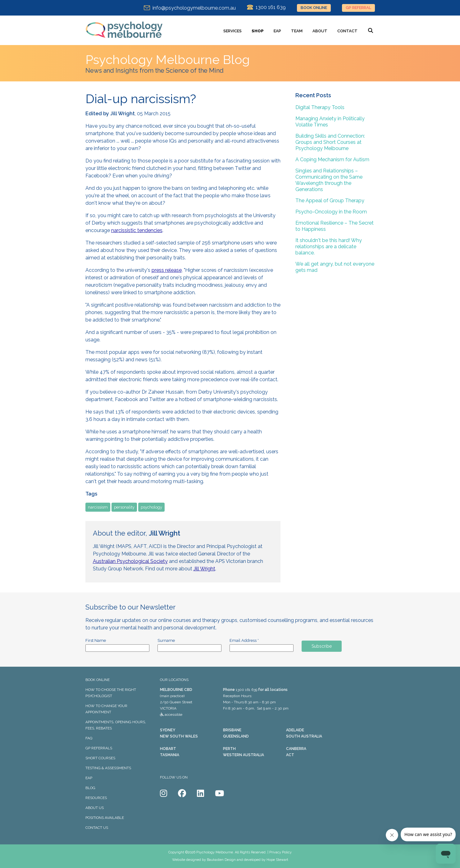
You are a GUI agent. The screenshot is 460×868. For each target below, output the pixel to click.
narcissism (98, 507)
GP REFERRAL (358, 8)
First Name (96, 640)
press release (167, 270)
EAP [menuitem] (277, 31)
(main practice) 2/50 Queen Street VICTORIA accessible (176, 702)
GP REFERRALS (99, 748)
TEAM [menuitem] (297, 31)
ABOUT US (95, 808)
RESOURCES (96, 798)
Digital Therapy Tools (320, 107)
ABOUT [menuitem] (320, 31)
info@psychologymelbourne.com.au (190, 8)
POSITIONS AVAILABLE (105, 818)
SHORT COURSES (100, 758)
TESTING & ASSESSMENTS (108, 768)
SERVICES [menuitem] (232, 31)
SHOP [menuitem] (258, 31)
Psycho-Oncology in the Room (331, 212)
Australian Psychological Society (130, 561)
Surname (166, 640)
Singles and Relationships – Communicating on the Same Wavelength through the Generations (329, 180)
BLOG (90, 788)
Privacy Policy (280, 852)
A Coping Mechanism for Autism (332, 160)
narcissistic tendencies (137, 230)
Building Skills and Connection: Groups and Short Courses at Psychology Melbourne (330, 142)
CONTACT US (97, 828)
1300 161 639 (246, 690)
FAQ (89, 738)
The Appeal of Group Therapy (330, 201)
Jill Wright (204, 569)
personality (124, 507)
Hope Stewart (277, 860)
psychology (151, 507)
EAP (89, 778)
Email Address (244, 640)
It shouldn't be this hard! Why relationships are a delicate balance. (329, 247)
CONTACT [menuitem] (347, 31)
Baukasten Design (221, 860)
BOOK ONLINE (314, 8)
